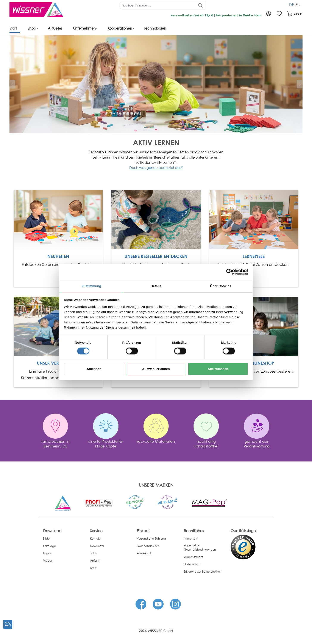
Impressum (191, 538)
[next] (299, 84)
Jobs (93, 553)
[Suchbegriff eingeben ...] (157, 5)
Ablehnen (94, 369)
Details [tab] (156, 286)
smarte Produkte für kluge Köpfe (106, 443)
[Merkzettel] (279, 14)
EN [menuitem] (298, 4)
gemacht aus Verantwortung (257, 443)
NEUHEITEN (58, 256)
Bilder (47, 538)
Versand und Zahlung (151, 538)
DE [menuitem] (292, 4)
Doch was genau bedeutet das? (156, 168)
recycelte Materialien (156, 441)
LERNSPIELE (254, 256)
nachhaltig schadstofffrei (206, 443)
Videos (48, 560)
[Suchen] (200, 5)
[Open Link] (58, 219)
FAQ (93, 568)
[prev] (13, 84)
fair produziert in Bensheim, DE (55, 443)
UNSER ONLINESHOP (254, 363)
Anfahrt (95, 560)
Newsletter (97, 546)
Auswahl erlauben (156, 369)
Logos (47, 553)
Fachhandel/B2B (148, 546)
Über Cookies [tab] (221, 286)
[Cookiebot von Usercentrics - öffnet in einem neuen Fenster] (229, 272)
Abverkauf (144, 553)
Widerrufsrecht (193, 557)
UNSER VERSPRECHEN (58, 363)
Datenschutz (192, 564)
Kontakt (95, 538)
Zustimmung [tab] (91, 286)
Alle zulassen (218, 369)
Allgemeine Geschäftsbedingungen (200, 547)
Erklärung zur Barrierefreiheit (203, 572)
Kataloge (49, 546)
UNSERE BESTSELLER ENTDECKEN (156, 256)
